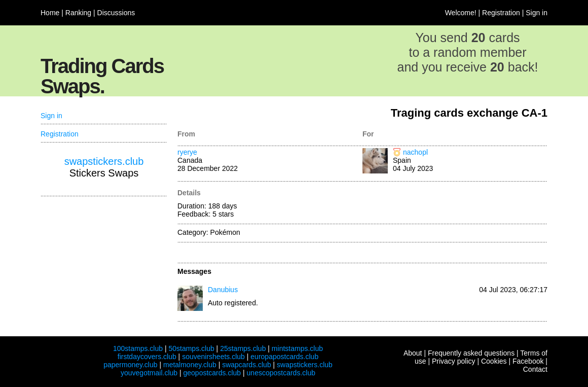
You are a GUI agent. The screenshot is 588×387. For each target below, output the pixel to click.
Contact (535, 369)
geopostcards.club (212, 373)
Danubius (223, 290)
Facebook (528, 361)
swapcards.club (247, 365)
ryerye (187, 152)
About (413, 353)
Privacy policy (454, 361)
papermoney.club (130, 365)
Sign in (537, 13)
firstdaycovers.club (147, 357)
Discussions (116, 13)
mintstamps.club (297, 348)
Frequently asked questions (471, 353)
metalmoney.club (190, 365)
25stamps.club (243, 348)
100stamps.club (138, 348)
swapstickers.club (104, 161)
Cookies (494, 361)
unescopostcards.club (281, 373)
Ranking (78, 13)
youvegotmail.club (149, 373)
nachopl (415, 152)
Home (50, 13)
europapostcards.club (284, 357)
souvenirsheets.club (213, 357)
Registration (501, 13)
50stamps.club (191, 348)
